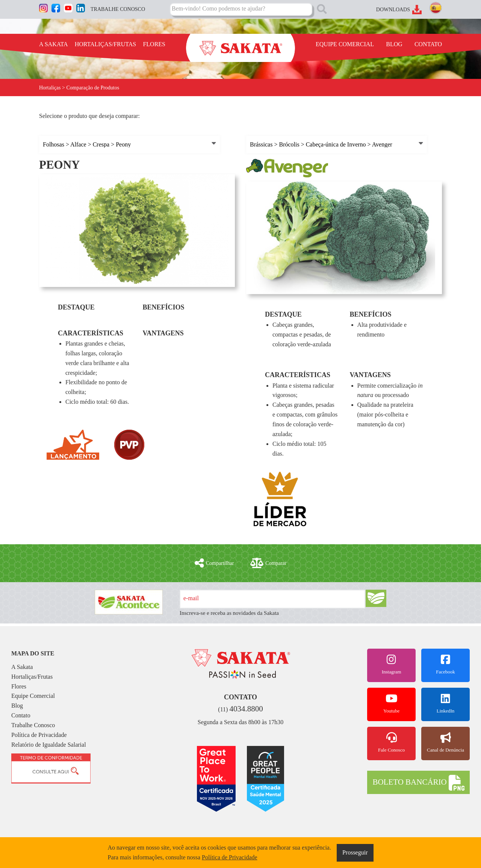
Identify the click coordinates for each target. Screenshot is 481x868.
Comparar (268, 563)
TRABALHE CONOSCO (118, 9)
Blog (17, 706)
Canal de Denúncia (445, 743)
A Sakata (22, 667)
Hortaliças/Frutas (32, 677)
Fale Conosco (391, 743)
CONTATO (428, 44)
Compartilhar (214, 563)
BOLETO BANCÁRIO (418, 783)
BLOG (394, 44)
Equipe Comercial (33, 696)
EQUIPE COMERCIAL (345, 44)
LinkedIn (445, 703)
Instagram (391, 664)
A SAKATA (54, 44)
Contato (21, 715)
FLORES (154, 44)
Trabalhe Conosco (33, 725)
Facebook (445, 664)
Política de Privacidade (39, 735)
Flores (19, 686)
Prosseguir (355, 852)
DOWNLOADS (393, 10)
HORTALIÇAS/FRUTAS (106, 44)
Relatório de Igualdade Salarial (49, 745)
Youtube (391, 703)
